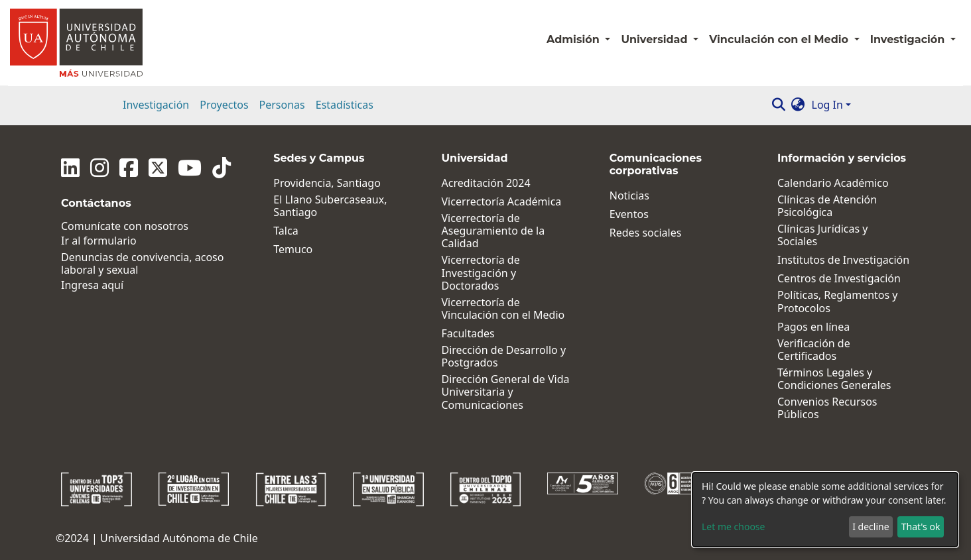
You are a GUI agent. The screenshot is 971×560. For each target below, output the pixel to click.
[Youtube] (190, 168)
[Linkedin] (70, 168)
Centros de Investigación (839, 279)
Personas (282, 105)
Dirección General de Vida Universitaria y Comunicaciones (506, 392)
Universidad (656, 39)
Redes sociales (646, 233)
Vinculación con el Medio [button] (780, 39)
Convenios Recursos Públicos (827, 408)
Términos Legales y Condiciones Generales (834, 379)
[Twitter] (158, 168)
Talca (286, 231)
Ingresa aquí (92, 285)
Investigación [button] (909, 39)
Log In (827, 105)
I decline (871, 527)
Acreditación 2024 (486, 183)
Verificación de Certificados (814, 350)
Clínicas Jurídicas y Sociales (822, 235)
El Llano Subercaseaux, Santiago (330, 206)
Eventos (629, 214)
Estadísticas (345, 105)
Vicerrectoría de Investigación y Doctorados (481, 273)
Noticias (629, 196)
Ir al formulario (99, 241)
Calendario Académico (833, 183)
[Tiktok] (222, 168)
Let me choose (733, 527)
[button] (798, 105)
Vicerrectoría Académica (502, 202)
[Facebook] (129, 168)
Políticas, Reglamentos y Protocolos (838, 302)
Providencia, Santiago (327, 183)
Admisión (574, 39)
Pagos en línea (813, 327)
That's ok (921, 527)
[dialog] (825, 510)
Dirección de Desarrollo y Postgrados (504, 357)
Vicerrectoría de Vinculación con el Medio (503, 309)
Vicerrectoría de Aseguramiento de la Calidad (493, 231)
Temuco (293, 250)
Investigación (156, 105)
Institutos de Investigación (843, 260)
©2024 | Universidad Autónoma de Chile (157, 538)
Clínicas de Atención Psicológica (827, 206)
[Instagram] (99, 168)
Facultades (468, 334)
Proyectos (224, 105)
